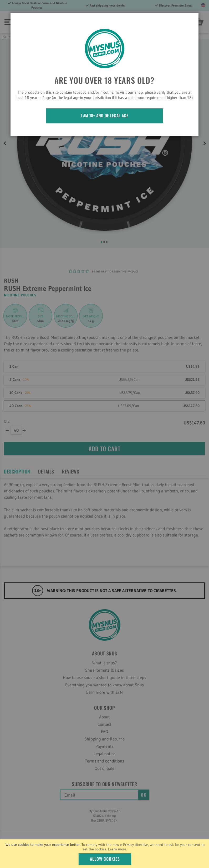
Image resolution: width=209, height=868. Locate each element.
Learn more (117, 849)
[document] (105, 854)
